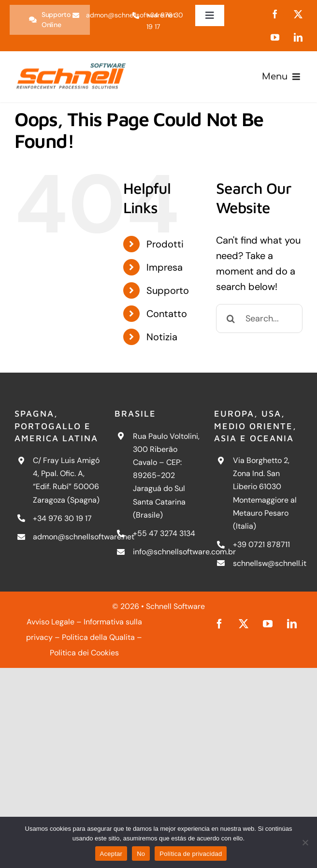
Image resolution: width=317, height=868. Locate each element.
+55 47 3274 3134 (164, 533)
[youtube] (275, 37)
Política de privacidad (191, 854)
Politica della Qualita (98, 637)
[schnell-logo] (71, 63)
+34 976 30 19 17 (62, 518)
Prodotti (165, 244)
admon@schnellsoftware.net (84, 537)
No (141, 854)
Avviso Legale (50, 622)
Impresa (165, 267)
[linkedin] (298, 37)
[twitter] (298, 14)
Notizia (162, 337)
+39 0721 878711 (261, 544)
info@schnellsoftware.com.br (184, 552)
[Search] (231, 318)
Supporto (168, 290)
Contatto (167, 314)
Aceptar (111, 854)
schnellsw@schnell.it (270, 563)
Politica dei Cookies (84, 653)
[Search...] (259, 318)
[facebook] (275, 14)
